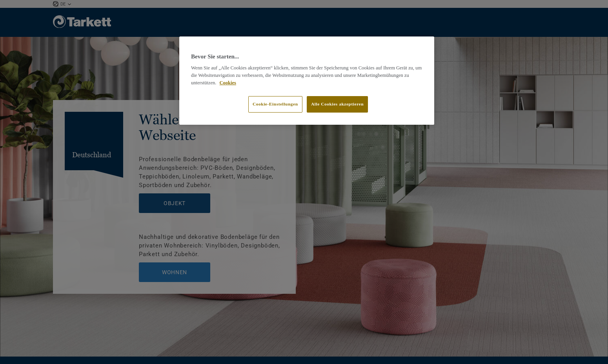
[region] (307, 81)
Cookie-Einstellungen (275, 104)
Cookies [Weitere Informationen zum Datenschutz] (228, 83)
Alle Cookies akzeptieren (337, 104)
